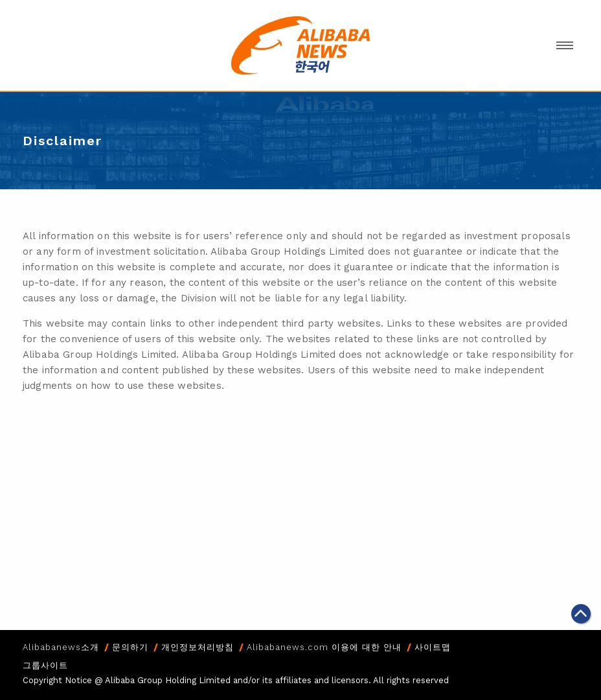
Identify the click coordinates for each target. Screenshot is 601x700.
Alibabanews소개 (61, 647)
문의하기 (130, 647)
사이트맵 (433, 647)
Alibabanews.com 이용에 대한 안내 (324, 647)
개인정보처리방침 (198, 647)
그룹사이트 (45, 665)
